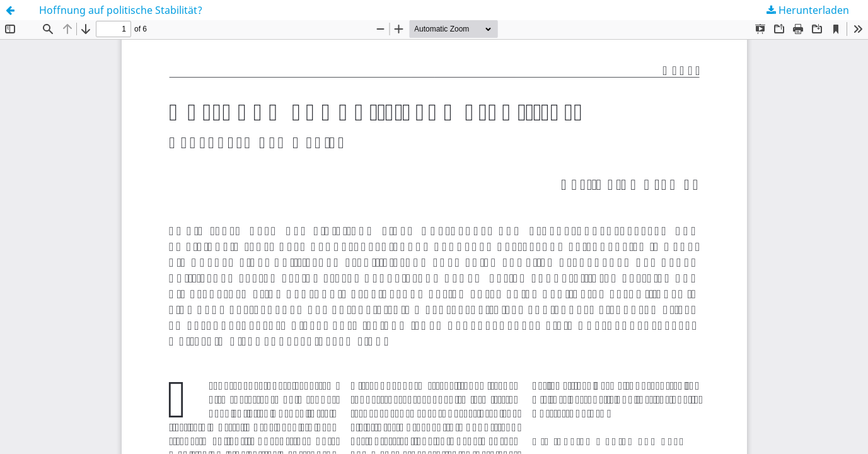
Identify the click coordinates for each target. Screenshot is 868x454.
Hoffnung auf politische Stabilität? (121, 10)
